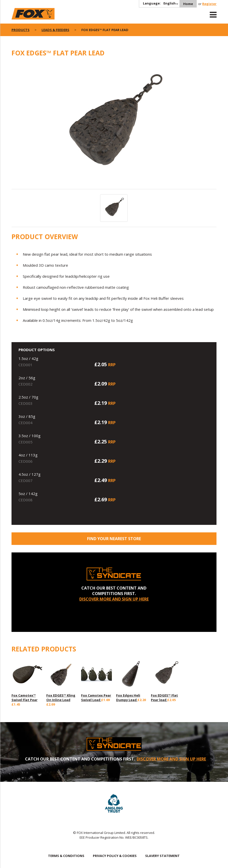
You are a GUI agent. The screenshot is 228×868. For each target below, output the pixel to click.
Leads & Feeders (55, 30)
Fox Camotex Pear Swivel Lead (96, 698)
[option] (114, 126)
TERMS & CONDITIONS (66, 856)
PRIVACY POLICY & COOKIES (115, 856)
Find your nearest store (114, 539)
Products (21, 30)
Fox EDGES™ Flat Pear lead (164, 698)
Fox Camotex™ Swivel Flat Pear (25, 698)
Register (209, 4)
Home (188, 4)
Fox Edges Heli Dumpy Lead (128, 698)
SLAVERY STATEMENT (162, 856)
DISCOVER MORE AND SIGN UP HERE (114, 599)
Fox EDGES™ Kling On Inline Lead (61, 698)
